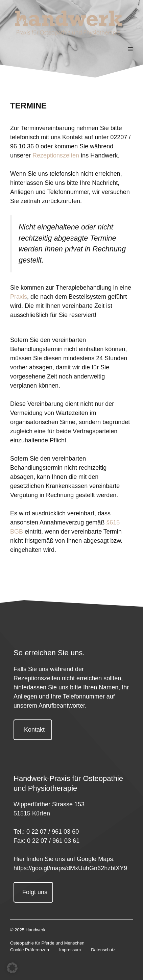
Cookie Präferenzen (30, 950)
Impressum (70, 950)
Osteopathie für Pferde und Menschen (47, 943)
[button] (12, 968)
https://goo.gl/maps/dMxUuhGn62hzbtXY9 (70, 868)
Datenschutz (103, 950)
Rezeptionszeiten (56, 155)
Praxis (19, 297)
